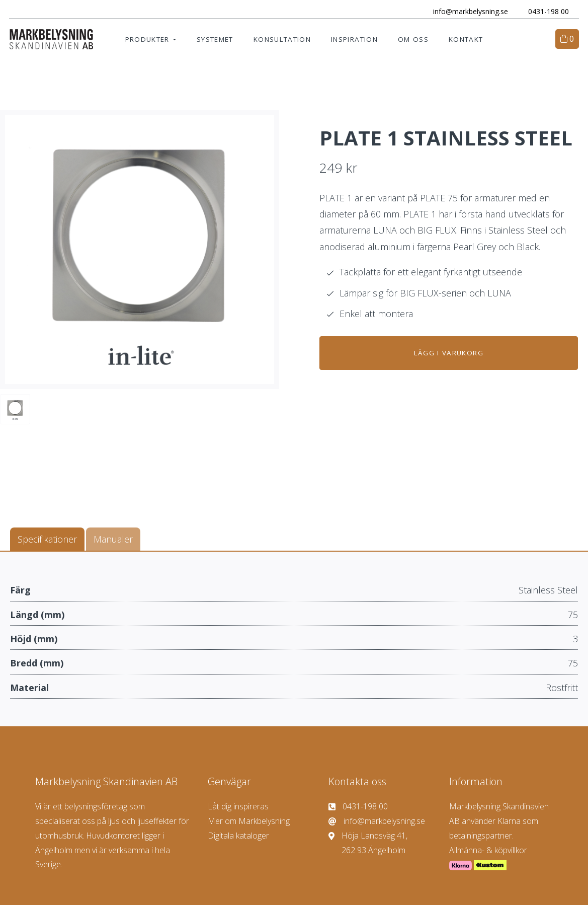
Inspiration (354, 40)
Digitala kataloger (238, 837)
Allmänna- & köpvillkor (488, 851)
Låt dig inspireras (238, 807)
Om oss (413, 40)
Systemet (215, 40)
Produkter (147, 40)
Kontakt (466, 40)
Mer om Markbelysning (249, 822)
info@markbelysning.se (470, 11)
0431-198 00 (548, 11)
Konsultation (282, 40)
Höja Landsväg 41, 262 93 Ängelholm (368, 843)
